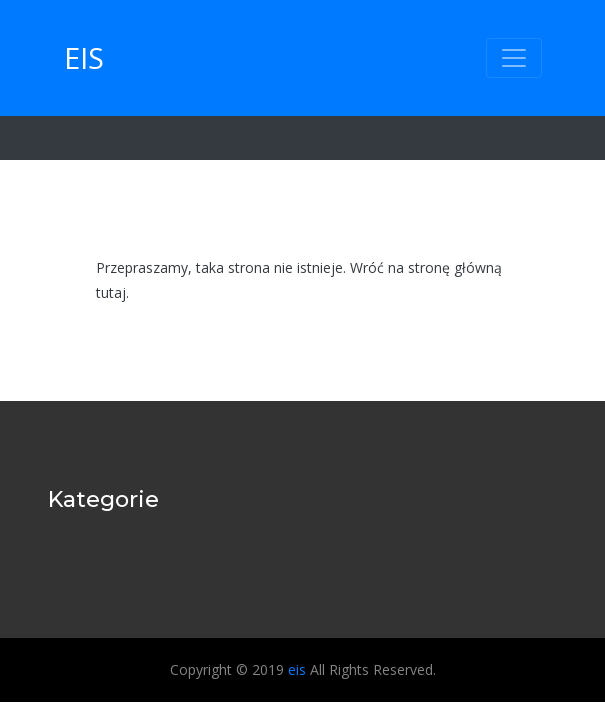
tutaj (111, 292)
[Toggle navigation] (514, 58)
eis (84, 57)
